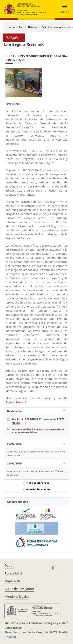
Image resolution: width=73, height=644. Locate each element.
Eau (21, 27)
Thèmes (32, 27)
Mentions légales (17, 597)
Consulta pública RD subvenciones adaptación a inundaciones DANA (39, 431)
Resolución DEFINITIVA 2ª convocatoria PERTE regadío (38, 421)
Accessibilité (13, 573)
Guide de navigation (19, 589)
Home (11, 27)
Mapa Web (12, 581)
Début (9, 566)
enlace (48, 398)
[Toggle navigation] (63, 9)
